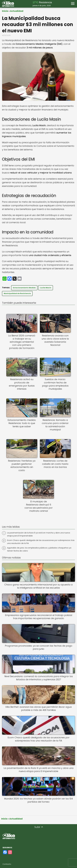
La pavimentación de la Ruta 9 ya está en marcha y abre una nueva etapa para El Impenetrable (39, 534)
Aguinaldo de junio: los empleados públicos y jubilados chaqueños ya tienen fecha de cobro (39, 549)
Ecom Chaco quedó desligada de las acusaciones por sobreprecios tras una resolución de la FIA (41, 542)
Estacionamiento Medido (24, 288)
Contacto (7, 864)
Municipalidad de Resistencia (17, 293)
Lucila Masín (46, 288)
